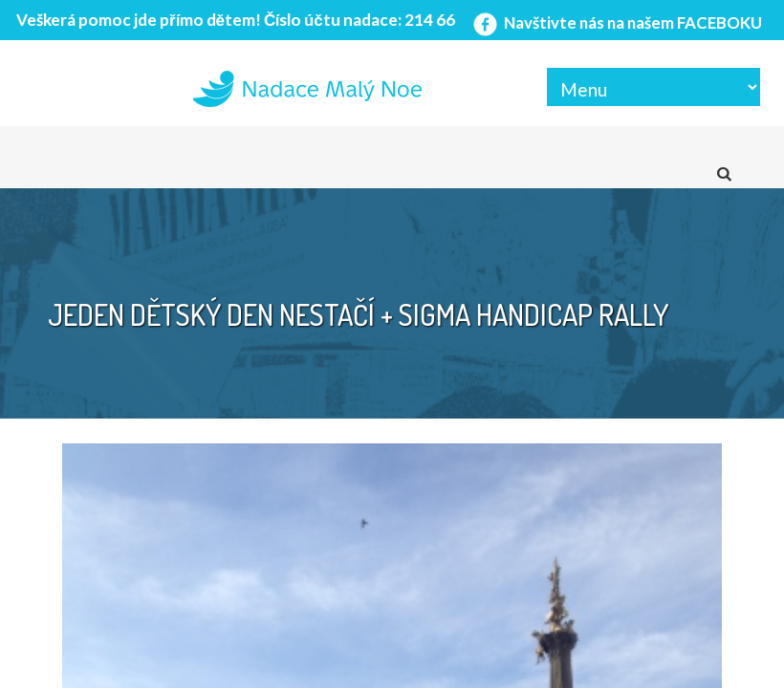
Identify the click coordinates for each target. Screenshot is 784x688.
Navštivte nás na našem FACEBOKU (616, 22)
